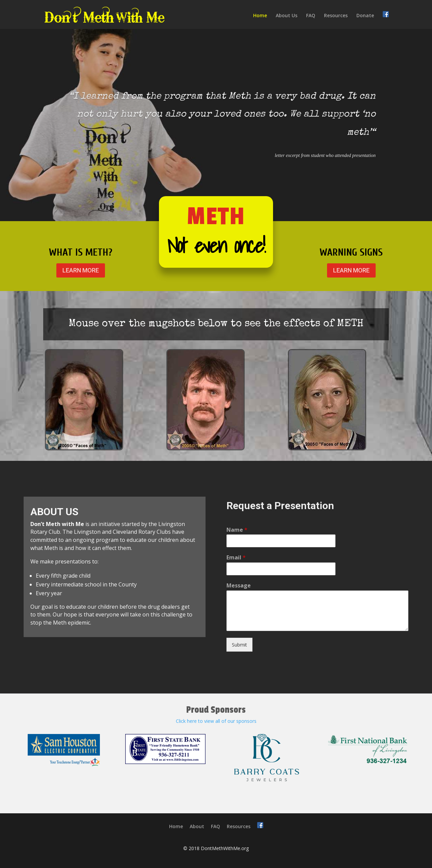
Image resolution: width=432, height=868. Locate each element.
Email (236, 558)
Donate (365, 16)
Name (237, 530)
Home (260, 16)
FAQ (311, 16)
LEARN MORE (81, 270)
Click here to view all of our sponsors (216, 721)
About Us (287, 16)
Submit (239, 645)
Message (239, 586)
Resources (336, 16)
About (197, 826)
